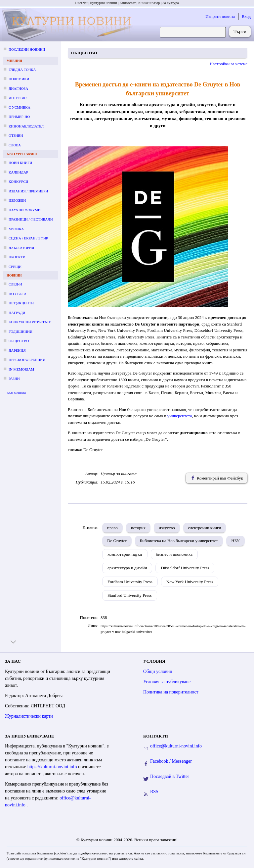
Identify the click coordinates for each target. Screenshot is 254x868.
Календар (18, 172)
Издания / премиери (28, 191)
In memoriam (21, 369)
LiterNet (81, 3)
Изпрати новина (220, 16)
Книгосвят (127, 3)
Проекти (17, 257)
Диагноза (18, 88)
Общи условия (158, 671)
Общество (19, 341)
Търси (240, 31)
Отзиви (16, 135)
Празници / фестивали (31, 219)
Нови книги (20, 163)
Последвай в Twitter (170, 776)
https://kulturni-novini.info (53, 767)
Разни (14, 379)
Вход (246, 16)
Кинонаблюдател (26, 126)
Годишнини (21, 332)
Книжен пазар (149, 3)
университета (180, 416)
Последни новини (27, 49)
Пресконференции (27, 360)
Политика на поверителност (171, 692)
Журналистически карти (29, 716)
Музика (16, 229)
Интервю (18, 98)
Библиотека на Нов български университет (179, 541)
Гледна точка (22, 70)
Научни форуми (25, 210)
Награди (17, 313)
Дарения (17, 350)
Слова (15, 145)
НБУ (235, 541)
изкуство (167, 528)
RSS (154, 792)
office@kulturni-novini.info (176, 746)
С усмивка (20, 107)
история (138, 528)
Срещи (15, 267)
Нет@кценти (21, 303)
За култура (170, 3)
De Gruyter (117, 541)
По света (18, 294)
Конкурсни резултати (30, 322)
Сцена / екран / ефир (28, 238)
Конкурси (18, 181)
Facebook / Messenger (171, 761)
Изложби (17, 200)
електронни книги (205, 528)
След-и (15, 284)
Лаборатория (21, 248)
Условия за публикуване (167, 682)
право (112, 528)
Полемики (19, 79)
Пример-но (19, 117)
